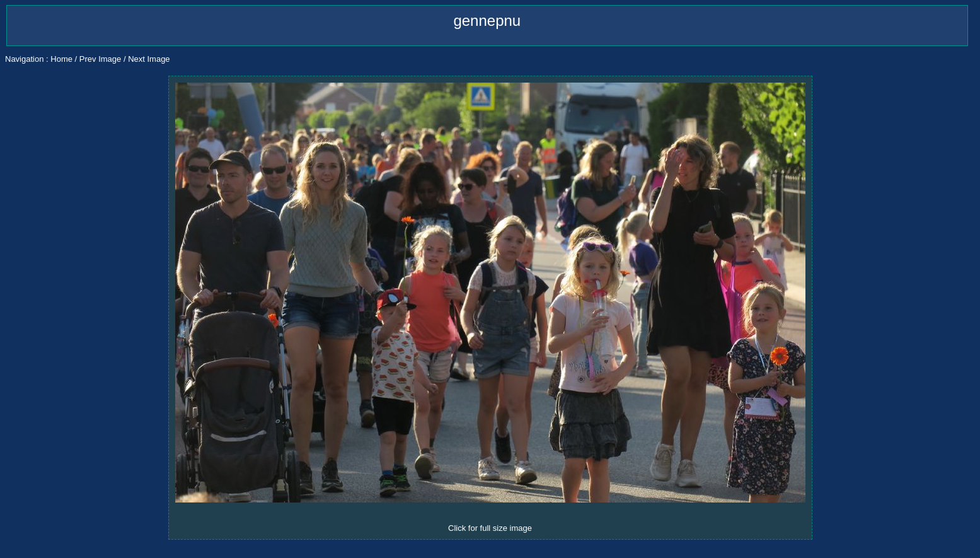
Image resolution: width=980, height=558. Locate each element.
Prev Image (100, 59)
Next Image (149, 59)
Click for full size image (490, 528)
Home (61, 59)
